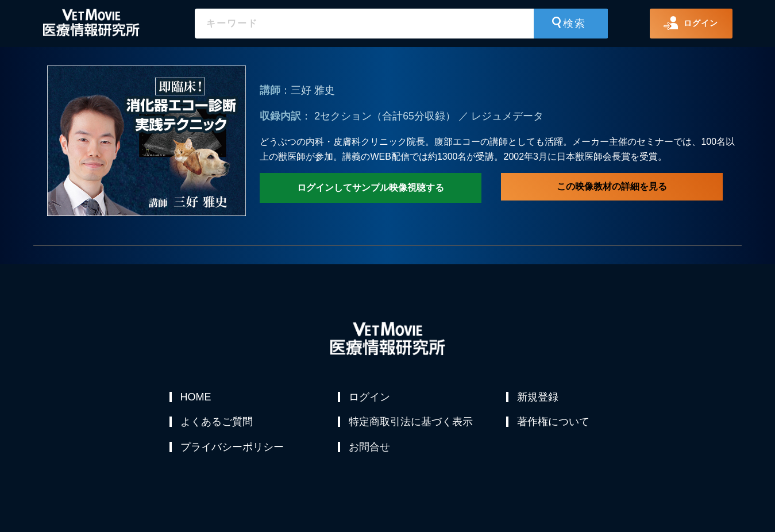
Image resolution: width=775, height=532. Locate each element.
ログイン (370, 397)
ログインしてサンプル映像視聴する (371, 188)
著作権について (554, 425)
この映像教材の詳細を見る (612, 186)
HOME (196, 397)
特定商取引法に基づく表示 (411, 425)
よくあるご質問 (217, 425)
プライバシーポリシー (233, 452)
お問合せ (370, 452)
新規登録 (538, 397)
